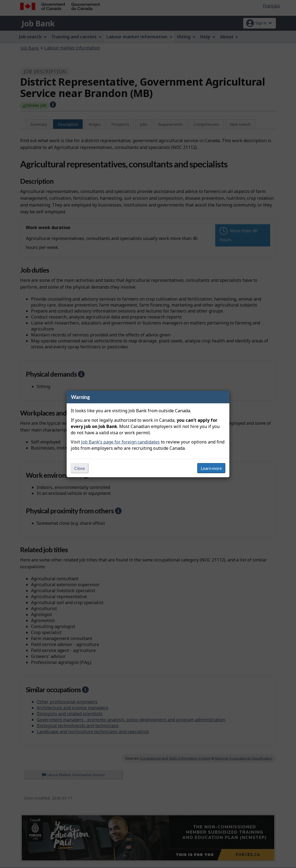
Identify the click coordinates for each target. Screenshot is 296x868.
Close (80, 468)
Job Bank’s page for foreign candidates (120, 442)
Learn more (211, 468)
